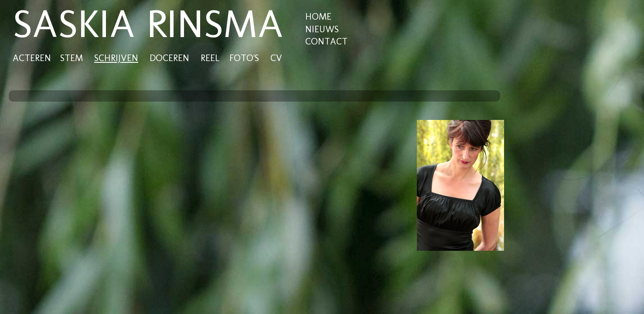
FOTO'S (244, 58)
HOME (318, 16)
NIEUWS (322, 29)
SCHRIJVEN (116, 58)
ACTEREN (32, 58)
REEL (210, 58)
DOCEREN (169, 58)
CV (276, 58)
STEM (72, 58)
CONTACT (326, 41)
